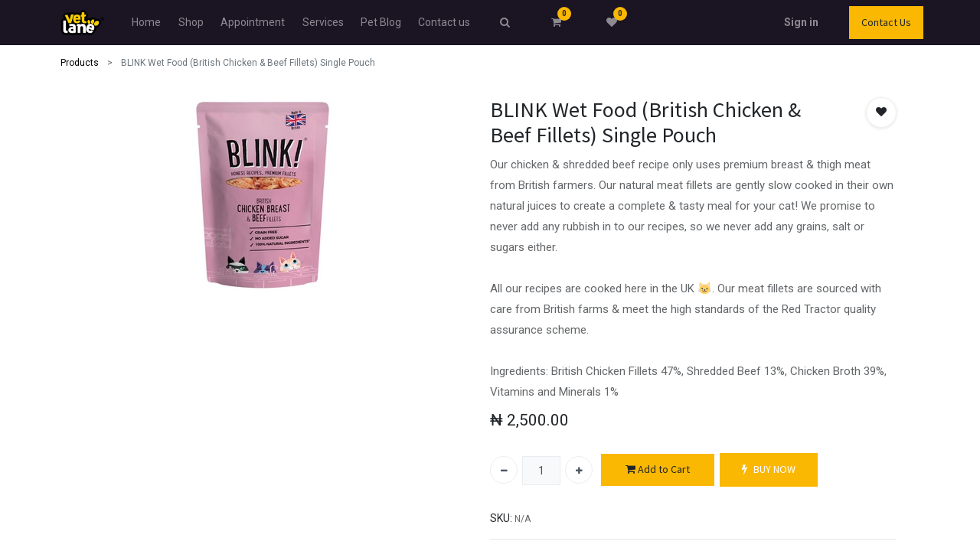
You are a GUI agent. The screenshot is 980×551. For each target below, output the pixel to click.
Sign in (801, 22)
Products (80, 63)
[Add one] (579, 470)
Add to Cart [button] (658, 469)
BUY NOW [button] (769, 469)
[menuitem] (146, 23)
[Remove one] (504, 470)
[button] (881, 112)
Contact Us (886, 22)
